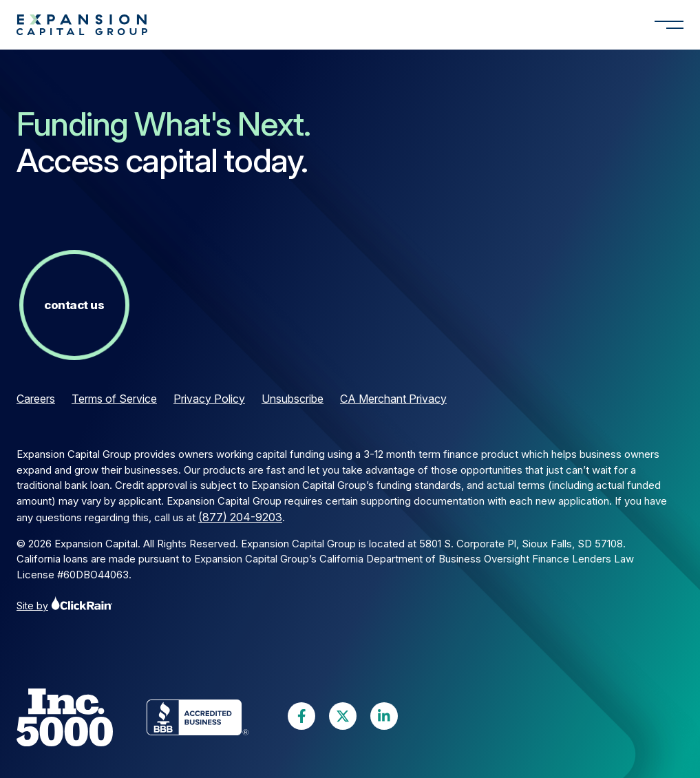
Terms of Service (114, 399)
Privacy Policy (209, 399)
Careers (36, 399)
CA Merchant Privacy (393, 399)
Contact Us (74, 305)
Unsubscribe (293, 399)
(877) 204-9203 (240, 517)
